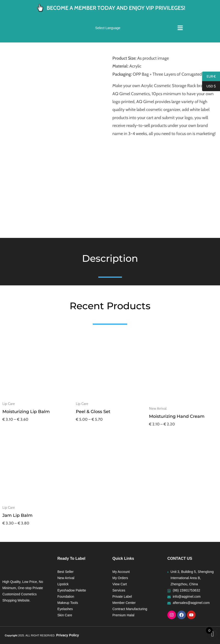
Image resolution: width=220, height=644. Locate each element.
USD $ (209, 86)
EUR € (209, 77)
